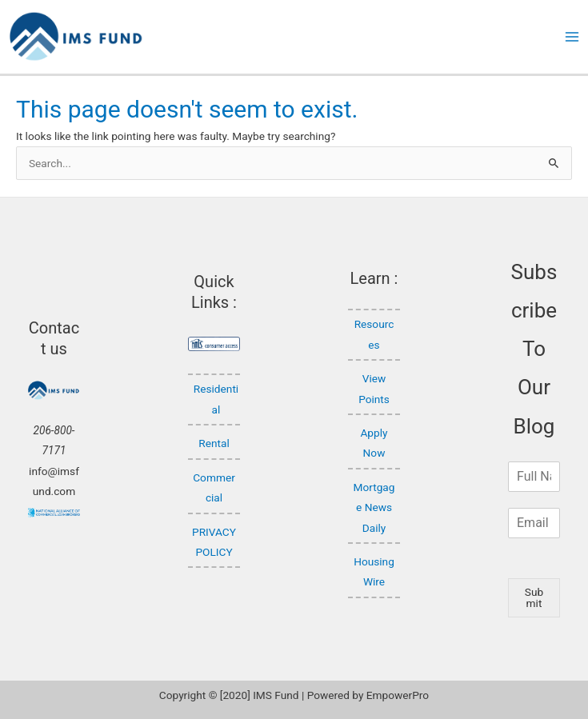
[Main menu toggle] (572, 37)
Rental (214, 443)
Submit (534, 597)
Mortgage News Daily (374, 507)
